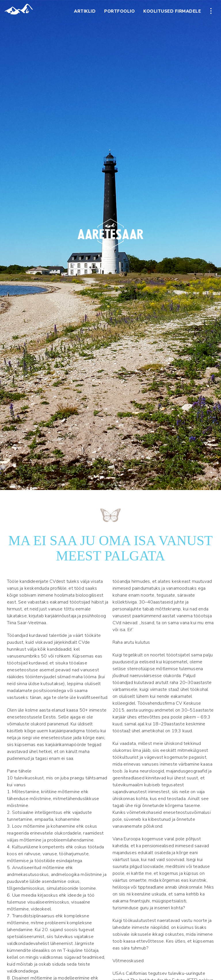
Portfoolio (119, 11)
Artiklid (85, 11)
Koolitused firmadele (172, 11)
